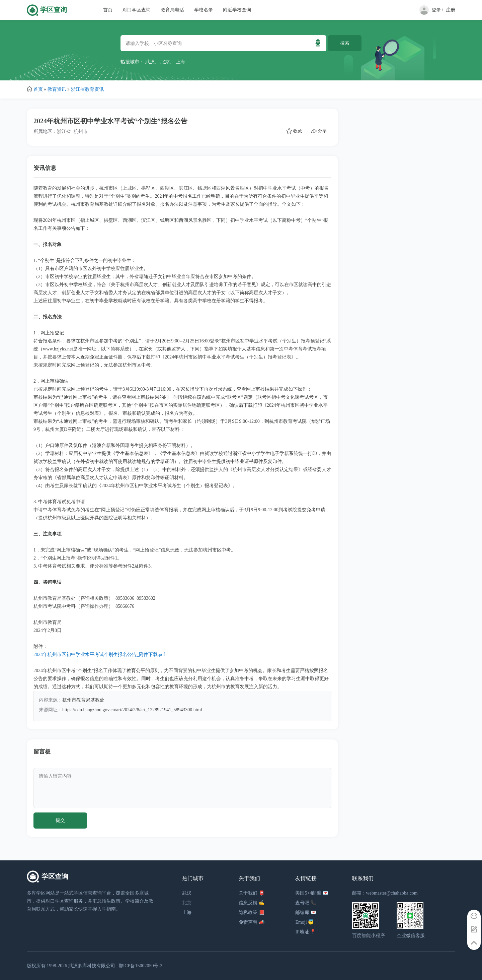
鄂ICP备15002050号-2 (140, 966)
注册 (451, 10)
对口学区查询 (137, 10)
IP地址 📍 (305, 932)
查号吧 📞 (306, 903)
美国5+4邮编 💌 (312, 893)
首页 (108, 10)
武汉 (150, 62)
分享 (319, 131)
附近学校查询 (237, 10)
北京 (165, 62)
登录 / (437, 10)
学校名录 (204, 10)
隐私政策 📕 (252, 912)
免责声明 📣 (252, 922)
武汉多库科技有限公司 (92, 966)
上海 (180, 62)
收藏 (294, 131)
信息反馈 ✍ (252, 903)
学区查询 (54, 10)
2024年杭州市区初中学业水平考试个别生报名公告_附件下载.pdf (99, 655)
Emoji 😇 (304, 922)
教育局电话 (172, 10)
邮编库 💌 (306, 912)
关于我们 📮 (252, 893)
